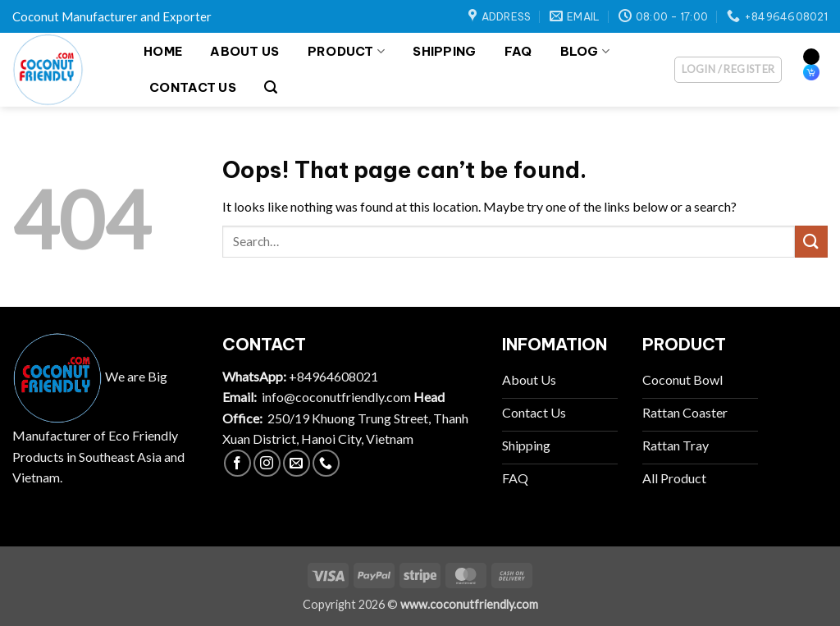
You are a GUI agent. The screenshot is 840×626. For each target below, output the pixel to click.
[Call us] (326, 463)
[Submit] (811, 242)
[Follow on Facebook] (237, 463)
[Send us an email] (297, 463)
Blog (585, 52)
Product (347, 52)
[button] (271, 87)
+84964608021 (333, 376)
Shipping (444, 51)
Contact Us (193, 87)
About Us (244, 51)
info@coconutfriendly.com (336, 397)
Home (163, 51)
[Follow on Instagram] (267, 463)
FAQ (518, 51)
